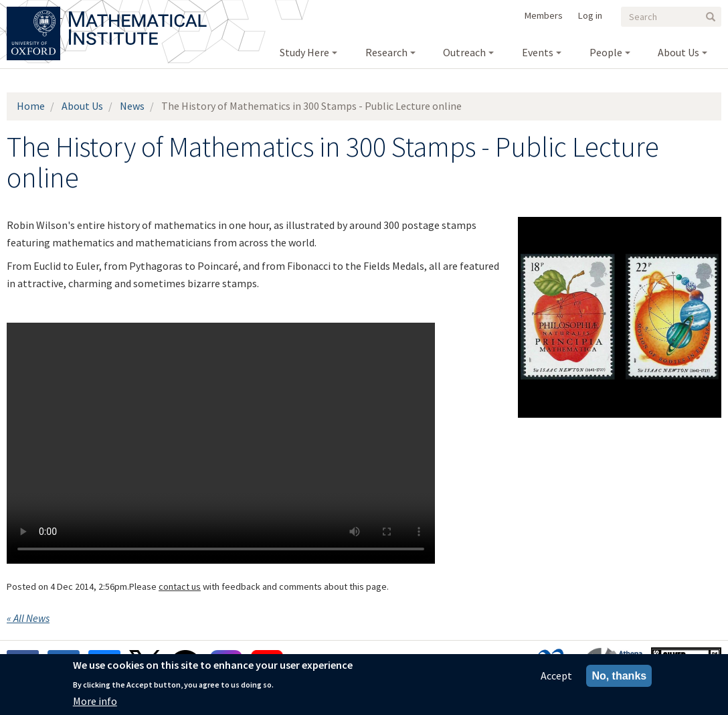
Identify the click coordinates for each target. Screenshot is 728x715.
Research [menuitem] (386, 52)
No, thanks (619, 676)
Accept (556, 676)
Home (31, 106)
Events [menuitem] (538, 52)
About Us (82, 106)
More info (95, 701)
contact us (180, 586)
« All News (28, 618)
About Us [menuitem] (678, 52)
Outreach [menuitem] (464, 52)
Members (544, 15)
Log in (590, 15)
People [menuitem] (606, 52)
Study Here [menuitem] (304, 52)
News (132, 106)
